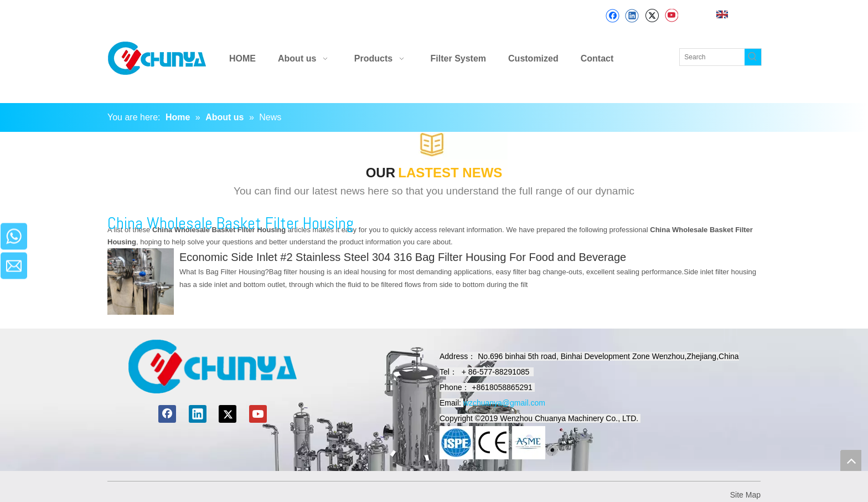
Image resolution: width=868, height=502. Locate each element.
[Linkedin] (632, 16)
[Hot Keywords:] (753, 57)
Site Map (745, 495)
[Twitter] (652, 16)
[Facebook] (613, 16)
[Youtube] (671, 16)
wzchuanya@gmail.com (504, 403)
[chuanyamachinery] (212, 367)
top (851, 460)
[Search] (712, 57)
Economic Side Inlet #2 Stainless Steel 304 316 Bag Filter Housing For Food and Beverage (403, 257)
